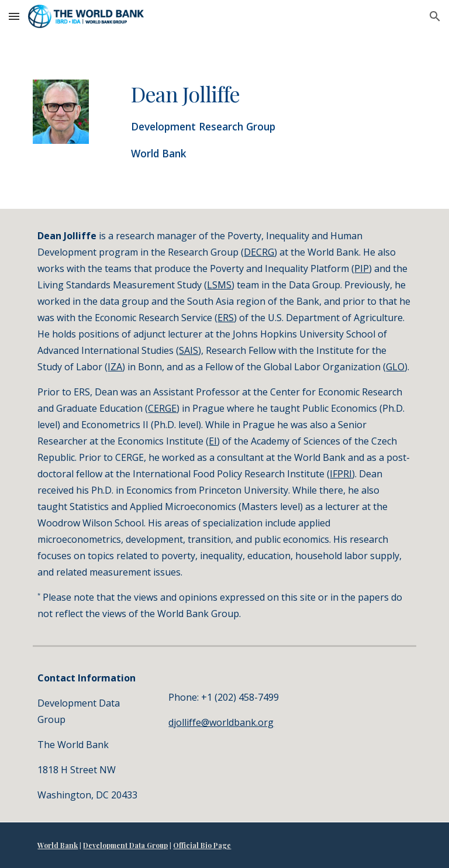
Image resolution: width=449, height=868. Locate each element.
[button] (14, 16)
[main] (257, 121)
